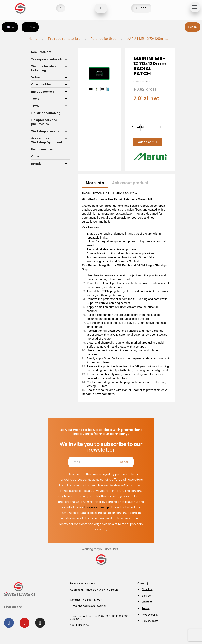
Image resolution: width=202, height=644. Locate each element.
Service (146, 596)
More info (95, 183)
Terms (146, 608)
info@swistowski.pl (97, 507)
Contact (147, 602)
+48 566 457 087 (92, 600)
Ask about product (130, 183)
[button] (192, 27)
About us (147, 589)
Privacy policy (150, 615)
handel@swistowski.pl (93, 606)
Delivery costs (150, 621)
